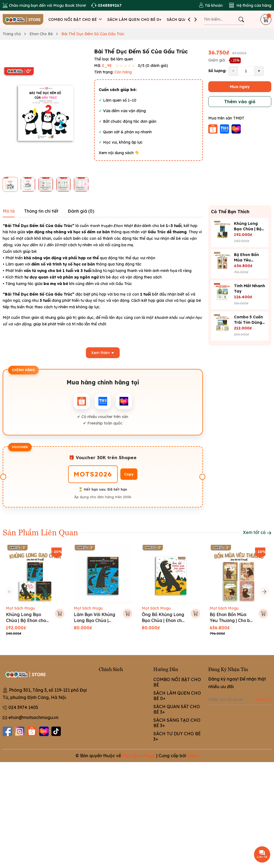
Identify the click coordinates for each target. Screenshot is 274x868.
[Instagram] (20, 731)
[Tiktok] (56, 731)
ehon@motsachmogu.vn (33, 717)
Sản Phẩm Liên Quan (40, 532)
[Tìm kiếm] (241, 20)
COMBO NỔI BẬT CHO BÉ (75, 20)
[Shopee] (32, 731)
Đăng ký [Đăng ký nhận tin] (264, 699)
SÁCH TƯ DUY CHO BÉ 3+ (177, 736)
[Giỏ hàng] (266, 20)
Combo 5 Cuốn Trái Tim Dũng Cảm (248, 322)
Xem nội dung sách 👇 (119, 153)
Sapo (193, 756)
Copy (129, 474)
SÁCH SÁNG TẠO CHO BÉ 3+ (177, 723)
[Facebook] (7, 731)
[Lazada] (44, 731)
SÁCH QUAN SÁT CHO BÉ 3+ (177, 709)
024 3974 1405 (23, 707)
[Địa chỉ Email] (240, 700)
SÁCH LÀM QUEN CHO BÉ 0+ (134, 20)
